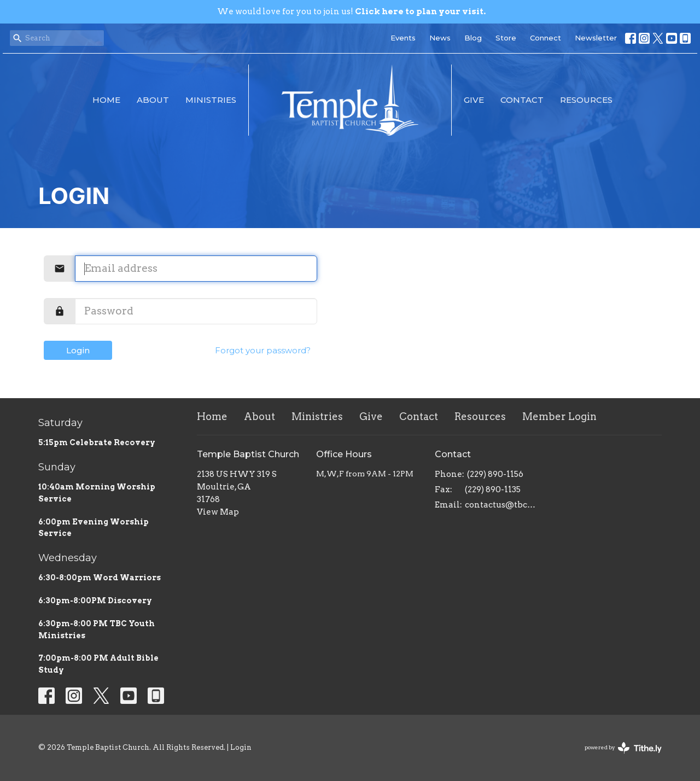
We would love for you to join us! (351, 11)
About (153, 100)
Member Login (559, 416)
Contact (522, 100)
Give (474, 100)
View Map (218, 512)
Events (403, 38)
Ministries (211, 100)
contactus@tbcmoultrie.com (504, 505)
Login (78, 350)
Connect (546, 38)
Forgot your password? (263, 350)
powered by (623, 748)
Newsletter (596, 38)
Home (106, 100)
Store (506, 38)
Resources (586, 100)
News (440, 38)
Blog (473, 38)
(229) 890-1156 (495, 474)
